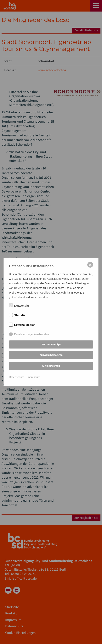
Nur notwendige (51, 344)
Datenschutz (17, 377)
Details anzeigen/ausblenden (31, 334)
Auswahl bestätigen (51, 355)
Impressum (33, 377)
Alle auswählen (51, 366)
